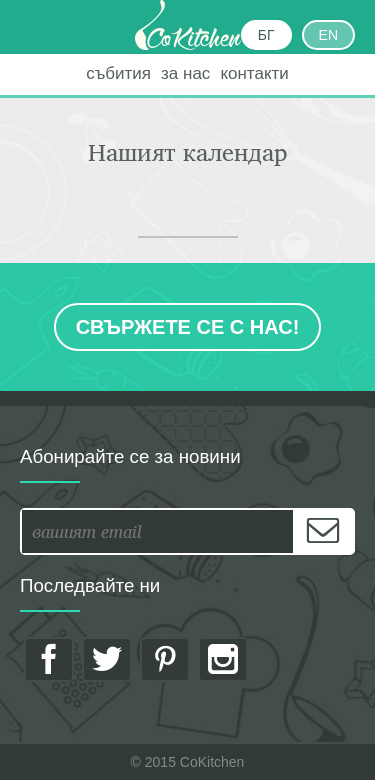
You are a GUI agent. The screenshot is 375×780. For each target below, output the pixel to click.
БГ (266, 35)
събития (118, 73)
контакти (254, 73)
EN (328, 35)
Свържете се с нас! (188, 327)
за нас (185, 73)
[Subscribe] (323, 531)
